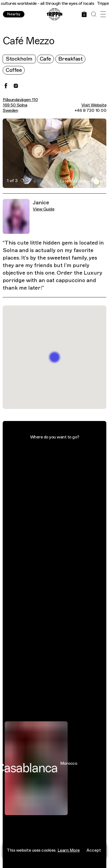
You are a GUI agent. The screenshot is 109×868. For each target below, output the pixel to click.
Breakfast (70, 59)
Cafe (45, 59)
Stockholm (19, 59)
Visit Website (94, 105)
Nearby (14, 14)
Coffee (14, 70)
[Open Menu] (103, 14)
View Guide (43, 209)
